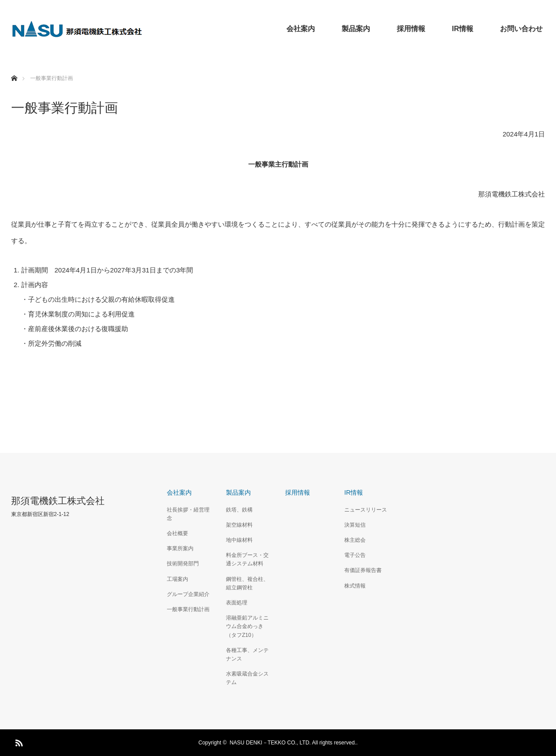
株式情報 (355, 586)
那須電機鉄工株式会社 (58, 501)
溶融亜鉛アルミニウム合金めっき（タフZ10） (247, 626)
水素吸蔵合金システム (247, 678)
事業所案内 (180, 548)
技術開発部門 (183, 564)
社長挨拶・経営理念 (188, 514)
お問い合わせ (521, 29)
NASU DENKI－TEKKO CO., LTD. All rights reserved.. (294, 743)
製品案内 (356, 29)
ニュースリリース (366, 510)
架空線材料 (239, 525)
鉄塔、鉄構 (239, 510)
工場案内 (177, 579)
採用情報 (411, 29)
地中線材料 (239, 540)
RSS (18, 741)
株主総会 (355, 540)
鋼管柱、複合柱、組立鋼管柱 (247, 583)
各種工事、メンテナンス (247, 654)
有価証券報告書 (363, 570)
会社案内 (301, 29)
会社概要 (177, 533)
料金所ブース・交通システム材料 (247, 559)
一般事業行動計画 (188, 609)
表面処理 (237, 603)
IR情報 (463, 29)
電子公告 (355, 555)
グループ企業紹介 (188, 594)
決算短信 (355, 525)
